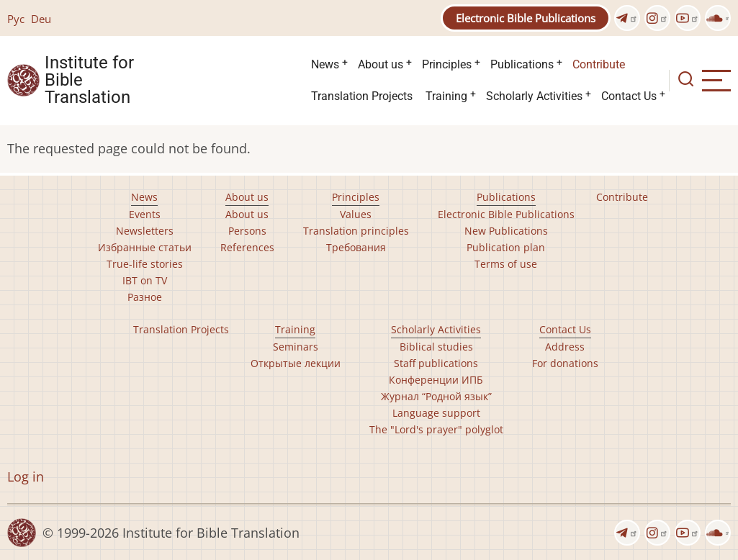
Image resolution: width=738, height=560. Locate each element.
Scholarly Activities (534, 96)
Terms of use (506, 264)
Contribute (599, 64)
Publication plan (506, 247)
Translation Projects (362, 96)
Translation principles (356, 231)
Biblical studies (436, 347)
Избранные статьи (145, 247)
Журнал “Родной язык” (436, 396)
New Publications (506, 231)
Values (356, 214)
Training (446, 96)
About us (381, 64)
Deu (41, 19)
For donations (565, 363)
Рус (16, 19)
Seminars (296, 347)
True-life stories (145, 264)
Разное (145, 297)
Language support (436, 413)
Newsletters (145, 231)
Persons (247, 231)
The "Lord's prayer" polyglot (436, 429)
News (325, 64)
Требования (356, 247)
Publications (522, 64)
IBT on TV (145, 280)
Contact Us (629, 96)
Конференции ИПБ (436, 380)
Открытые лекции (296, 363)
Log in (26, 477)
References (247, 247)
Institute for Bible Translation (89, 81)
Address (565, 347)
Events (145, 214)
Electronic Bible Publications (526, 18)
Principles (447, 64)
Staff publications (436, 363)
